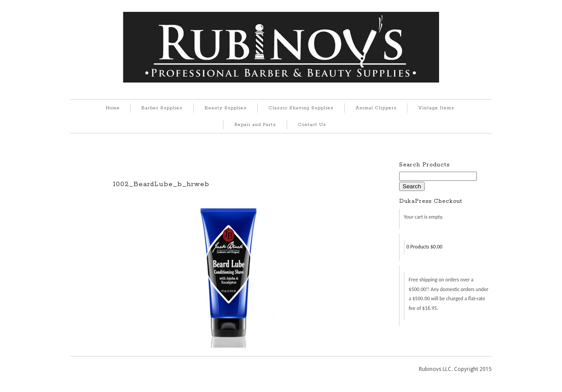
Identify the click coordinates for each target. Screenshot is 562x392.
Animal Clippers (376, 108)
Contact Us (312, 125)
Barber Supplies (162, 108)
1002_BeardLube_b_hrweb (161, 184)
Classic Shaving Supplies (301, 108)
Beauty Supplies (226, 108)
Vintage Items (436, 108)
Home (113, 108)
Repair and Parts (255, 125)
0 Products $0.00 (425, 247)
